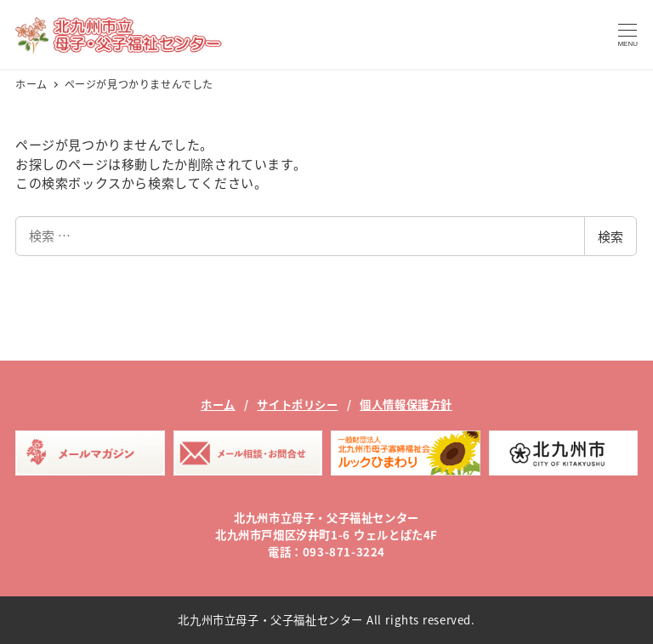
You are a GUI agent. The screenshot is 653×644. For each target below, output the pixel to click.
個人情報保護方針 (406, 405)
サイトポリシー (297, 405)
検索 (610, 236)
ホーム (218, 405)
